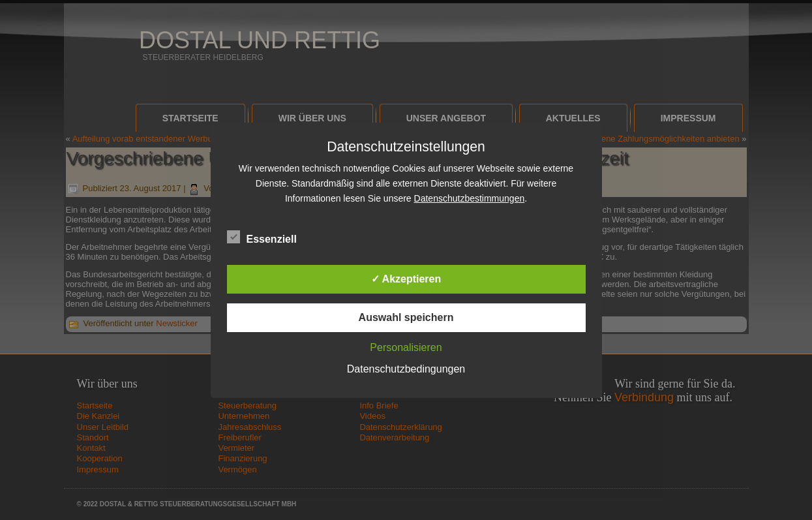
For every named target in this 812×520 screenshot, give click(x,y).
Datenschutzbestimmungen (470, 198)
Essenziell (262, 237)
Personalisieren (406, 347)
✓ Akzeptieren (406, 279)
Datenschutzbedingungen (406, 369)
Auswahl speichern (406, 317)
